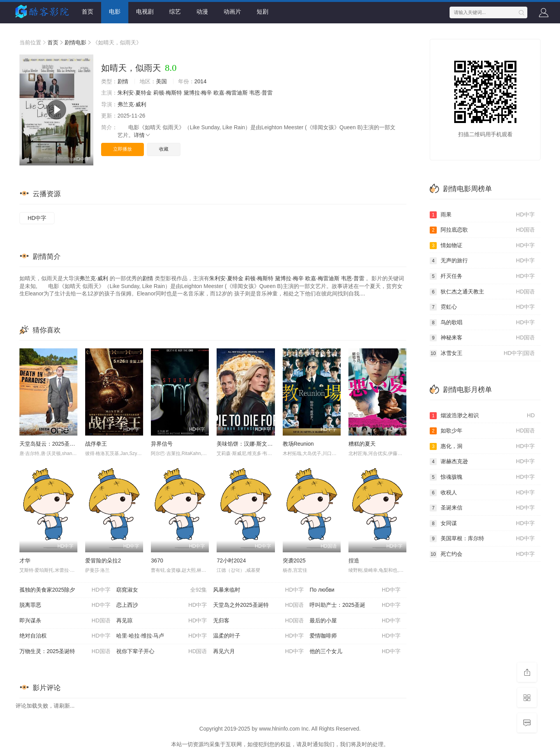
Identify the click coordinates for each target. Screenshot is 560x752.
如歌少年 (482, 431)
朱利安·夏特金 (135, 93)
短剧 (262, 11)
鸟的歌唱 (482, 323)
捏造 (354, 560)
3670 (157, 560)
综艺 (175, 11)
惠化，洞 (482, 446)
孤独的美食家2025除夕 (65, 590)
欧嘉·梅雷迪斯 (231, 93)
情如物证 (482, 246)
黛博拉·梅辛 (198, 93)
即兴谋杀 (65, 621)
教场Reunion (298, 444)
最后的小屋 (355, 621)
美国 (161, 81)
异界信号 (162, 444)
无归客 (259, 621)
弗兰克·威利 (132, 104)
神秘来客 (482, 338)
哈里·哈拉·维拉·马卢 (162, 636)
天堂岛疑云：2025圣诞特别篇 (55, 444)
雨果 (482, 215)
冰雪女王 (482, 353)
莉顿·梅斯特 (168, 93)
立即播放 (122, 149)
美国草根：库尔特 (482, 539)
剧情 (123, 81)
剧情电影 (75, 42)
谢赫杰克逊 (482, 462)
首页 (87, 11)
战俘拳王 (96, 444)
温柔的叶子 (259, 636)
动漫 (202, 11)
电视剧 (145, 11)
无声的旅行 (482, 261)
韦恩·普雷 (261, 93)
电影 (115, 11)
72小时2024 (231, 560)
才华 (25, 560)
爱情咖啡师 (355, 636)
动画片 (232, 11)
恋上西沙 (162, 605)
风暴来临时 (259, 590)
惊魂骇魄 (482, 477)
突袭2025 (294, 560)
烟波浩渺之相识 (482, 416)
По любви (355, 590)
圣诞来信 (482, 508)
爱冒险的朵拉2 (103, 560)
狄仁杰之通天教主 (482, 292)
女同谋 (482, 524)
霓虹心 (482, 307)
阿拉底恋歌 (482, 230)
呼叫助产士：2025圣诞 (355, 605)
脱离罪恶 (65, 605)
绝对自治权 (65, 636)
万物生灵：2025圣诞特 (65, 652)
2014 (200, 81)
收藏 (164, 149)
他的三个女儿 (355, 652)
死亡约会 (482, 554)
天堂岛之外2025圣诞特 (259, 605)
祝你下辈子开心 (162, 652)
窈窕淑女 (162, 590)
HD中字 (37, 218)
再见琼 (162, 621)
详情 (142, 135)
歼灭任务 (482, 276)
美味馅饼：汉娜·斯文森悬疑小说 (255, 444)
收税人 (482, 493)
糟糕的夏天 (362, 444)
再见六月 (259, 652)
